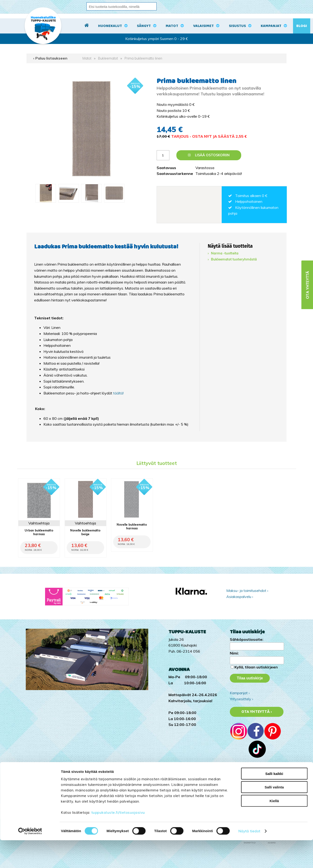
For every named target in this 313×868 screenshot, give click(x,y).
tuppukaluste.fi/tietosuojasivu (118, 840)
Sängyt (144, 26)
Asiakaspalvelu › (240, 597)
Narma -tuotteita (225, 253)
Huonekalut (110, 26)
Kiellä (274, 828)
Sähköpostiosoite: (247, 639)
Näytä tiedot (249, 859)
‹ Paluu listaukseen (50, 58)
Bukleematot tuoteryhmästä (234, 259)
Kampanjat (271, 26)
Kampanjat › (240, 693)
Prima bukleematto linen (143, 58)
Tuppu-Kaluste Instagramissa (254, 779)
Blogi (302, 26)
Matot (172, 26)
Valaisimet (203, 26)
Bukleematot (108, 58)
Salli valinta (274, 815)
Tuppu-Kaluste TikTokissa (251, 773)
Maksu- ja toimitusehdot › (247, 591)
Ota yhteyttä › (257, 712)
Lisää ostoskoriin (209, 155)
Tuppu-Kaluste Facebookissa (254, 785)
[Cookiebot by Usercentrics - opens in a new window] (30, 859)
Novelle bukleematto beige (85, 532)
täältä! (118, 393)
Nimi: (234, 653)
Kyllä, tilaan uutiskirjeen (256, 667)
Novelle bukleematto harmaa (132, 526)
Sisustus (237, 26)
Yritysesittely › (241, 699)
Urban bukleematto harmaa (39, 532)
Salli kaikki (274, 801)
